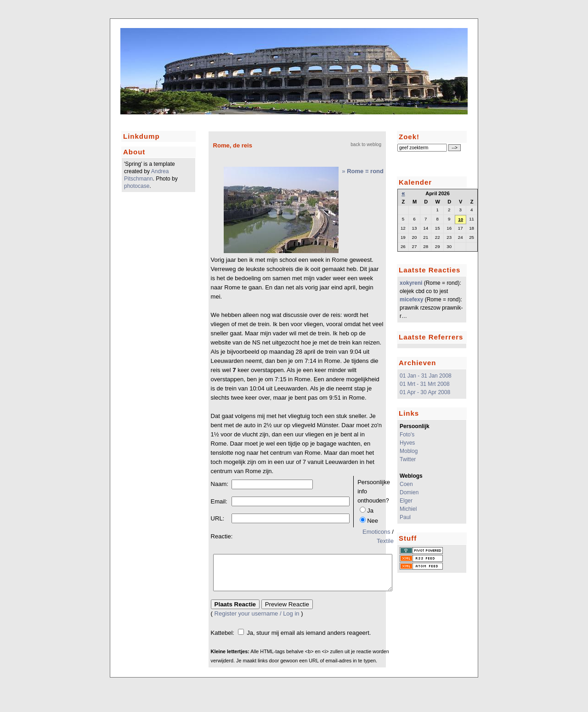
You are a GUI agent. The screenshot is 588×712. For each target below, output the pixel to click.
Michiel (408, 509)
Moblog (409, 451)
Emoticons (376, 532)
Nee (373, 521)
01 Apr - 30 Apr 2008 (425, 392)
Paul (405, 517)
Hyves (407, 443)
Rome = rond (365, 171)
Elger (406, 501)
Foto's (407, 435)
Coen (406, 484)
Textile (385, 541)
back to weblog (366, 144)
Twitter (408, 459)
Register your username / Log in (257, 620)
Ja (370, 511)
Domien (409, 492)
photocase (137, 186)
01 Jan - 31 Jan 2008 (426, 376)
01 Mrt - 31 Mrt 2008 (425, 384)
